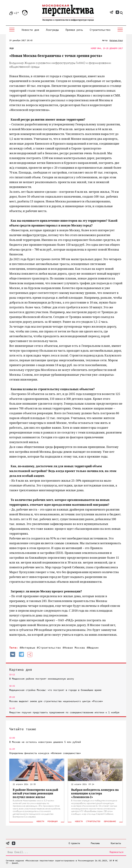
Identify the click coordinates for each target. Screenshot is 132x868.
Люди (12, 48)
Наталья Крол (116, 40)
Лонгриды (52, 30)
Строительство (100, 30)
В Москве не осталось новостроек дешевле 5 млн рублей (45, 742)
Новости (40, 821)
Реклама (95, 843)
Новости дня (30, 30)
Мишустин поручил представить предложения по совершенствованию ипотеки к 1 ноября (64, 712)
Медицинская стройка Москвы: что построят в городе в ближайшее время (55, 690)
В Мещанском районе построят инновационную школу (42, 679)
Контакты (116, 843)
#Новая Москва (74, 648)
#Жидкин (93, 648)
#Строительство (49, 648)
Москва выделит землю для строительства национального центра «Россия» (56, 701)
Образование (110, 821)
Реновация (52, 821)
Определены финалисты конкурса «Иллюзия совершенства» (45, 753)
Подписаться (116, 852)
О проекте (74, 843)
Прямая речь (74, 30)
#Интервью (27, 648)
